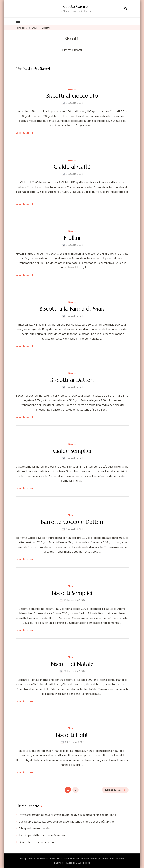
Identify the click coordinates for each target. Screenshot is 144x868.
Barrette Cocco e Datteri (72, 522)
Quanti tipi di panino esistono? (38, 842)
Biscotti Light (72, 735)
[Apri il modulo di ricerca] (126, 9)
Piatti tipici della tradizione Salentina (42, 835)
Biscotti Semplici (72, 593)
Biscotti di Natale (72, 664)
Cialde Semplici (72, 451)
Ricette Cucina (75, 6)
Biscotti (72, 89)
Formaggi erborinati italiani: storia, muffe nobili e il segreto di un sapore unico (67, 815)
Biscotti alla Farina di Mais (72, 309)
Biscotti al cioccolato (72, 96)
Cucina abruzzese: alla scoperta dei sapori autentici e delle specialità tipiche (66, 821)
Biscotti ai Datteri (72, 380)
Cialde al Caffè (72, 167)
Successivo (113, 790)
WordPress (84, 863)
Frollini (72, 238)
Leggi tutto (22, 133)
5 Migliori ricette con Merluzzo (38, 828)
